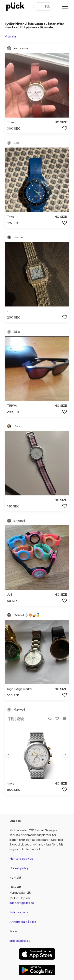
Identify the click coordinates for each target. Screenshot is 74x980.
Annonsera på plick (23, 922)
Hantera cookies (21, 859)
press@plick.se (20, 941)
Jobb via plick (19, 912)
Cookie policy (19, 868)
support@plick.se (22, 903)
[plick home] (15, 7)
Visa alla (10, 36)
